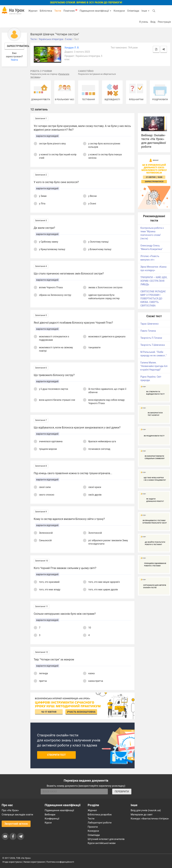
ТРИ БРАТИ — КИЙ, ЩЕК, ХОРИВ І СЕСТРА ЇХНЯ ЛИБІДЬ (154, 281)
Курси (48, 823)
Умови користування (34, 862)
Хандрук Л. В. (72, 48)
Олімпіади (94, 835)
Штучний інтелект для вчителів (106, 839)
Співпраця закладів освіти (17, 815)
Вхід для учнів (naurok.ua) (146, 810)
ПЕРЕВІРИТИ (122, 792)
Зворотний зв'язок (16, 824)
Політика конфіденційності (60, 862)
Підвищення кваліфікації (95, 11)
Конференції (52, 819)
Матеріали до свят (142, 815)
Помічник (70, 11)
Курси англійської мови (102, 843)
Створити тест (57, 755)
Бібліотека (46, 11)
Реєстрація (164, 22)
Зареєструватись (16, 46)
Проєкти (93, 827)
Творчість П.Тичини (151, 338)
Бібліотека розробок (100, 815)
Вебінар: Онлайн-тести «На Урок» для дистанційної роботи (154, 141)
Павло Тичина (148, 331)
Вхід (153, 22)
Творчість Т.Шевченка (153, 345)
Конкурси (119, 11)
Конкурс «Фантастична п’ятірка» (150, 819)
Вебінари (50, 815)
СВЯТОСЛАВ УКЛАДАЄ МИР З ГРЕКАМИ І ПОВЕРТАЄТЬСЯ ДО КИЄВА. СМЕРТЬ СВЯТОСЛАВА (153, 299)
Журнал (33, 11)
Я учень (144, 22)
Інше (145, 11)
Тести (58, 11)
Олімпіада (133, 11)
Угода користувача (12, 862)
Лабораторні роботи (100, 823)
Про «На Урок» (10, 810)
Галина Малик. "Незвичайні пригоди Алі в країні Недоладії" (154, 366)
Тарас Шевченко (150, 324)
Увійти (14, 60)
